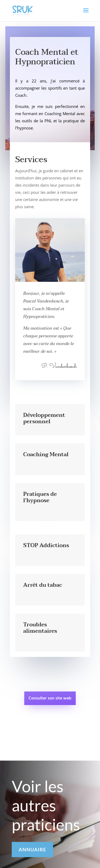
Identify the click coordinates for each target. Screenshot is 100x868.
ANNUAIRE (32, 852)
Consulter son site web (50, 698)
